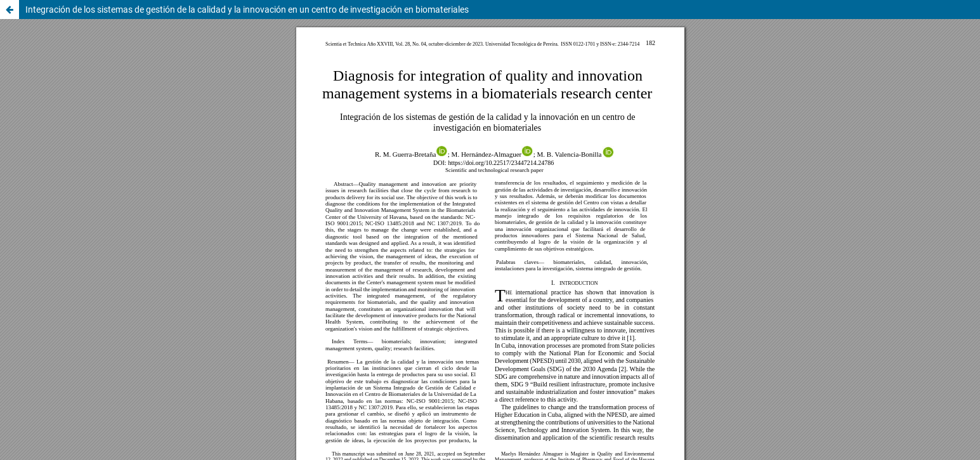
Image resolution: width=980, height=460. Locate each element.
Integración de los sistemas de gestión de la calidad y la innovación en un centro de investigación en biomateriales (247, 10)
